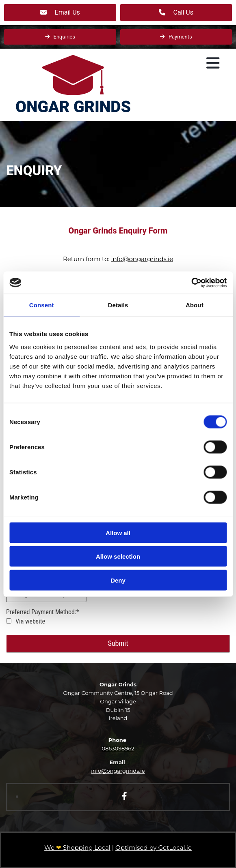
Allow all (118, 533)
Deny (118, 580)
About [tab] (195, 305)
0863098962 (118, 748)
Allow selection (118, 556)
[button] (60, 13)
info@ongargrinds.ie (142, 259)
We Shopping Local (77, 848)
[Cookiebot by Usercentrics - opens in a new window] (191, 283)
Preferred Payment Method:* (43, 612)
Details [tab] (118, 305)
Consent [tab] (42, 305)
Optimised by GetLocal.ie (154, 848)
